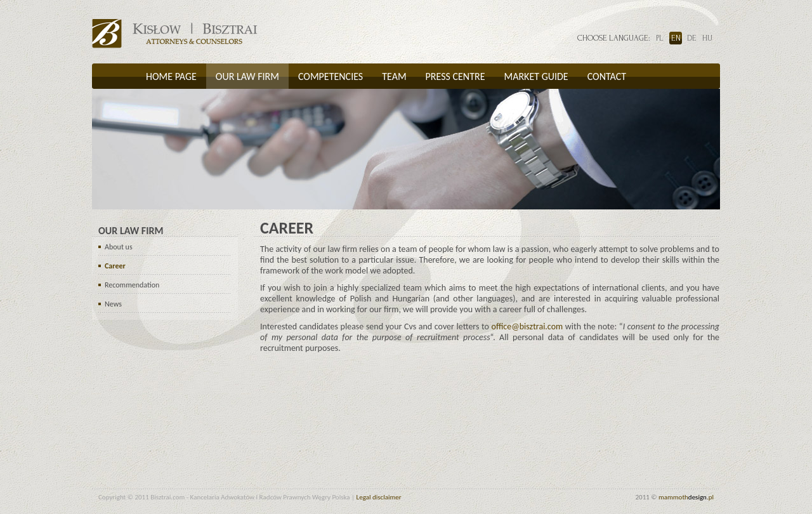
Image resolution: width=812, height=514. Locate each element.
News (113, 304)
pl (660, 38)
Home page (171, 76)
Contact (607, 76)
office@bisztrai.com (527, 326)
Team (394, 76)
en (676, 38)
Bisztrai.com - (175, 34)
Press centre (455, 76)
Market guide (536, 76)
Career (115, 266)
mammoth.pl (686, 497)
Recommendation (132, 285)
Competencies (331, 76)
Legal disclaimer (379, 497)
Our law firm (247, 76)
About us (119, 247)
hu (707, 38)
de (692, 38)
